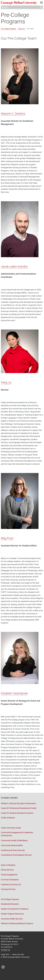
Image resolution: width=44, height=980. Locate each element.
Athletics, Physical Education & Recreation (19, 803)
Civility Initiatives (8, 818)
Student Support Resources (12, 914)
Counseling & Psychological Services (16, 855)
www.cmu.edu (18, 954)
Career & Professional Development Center (19, 808)
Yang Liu (6, 382)
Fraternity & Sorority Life (11, 885)
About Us (22, 29)
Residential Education (10, 904)
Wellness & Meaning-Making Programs (17, 923)
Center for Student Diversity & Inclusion (17, 813)
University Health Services (12, 919)
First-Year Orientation (10, 880)
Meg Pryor (7, 538)
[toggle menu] (41, 3)
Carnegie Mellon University (19, 3)
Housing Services (8, 889)
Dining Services (7, 870)
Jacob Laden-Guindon (14, 266)
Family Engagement (9, 875)
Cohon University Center (11, 828)
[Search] (22, 7)
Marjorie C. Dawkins (13, 114)
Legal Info (5, 954)
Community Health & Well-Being (14, 841)
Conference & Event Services (13, 850)
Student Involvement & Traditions (15, 909)
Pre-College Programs (15, 18)
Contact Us (6, 950)
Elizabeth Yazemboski (14, 693)
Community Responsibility (12, 845)
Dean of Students (8, 865)
